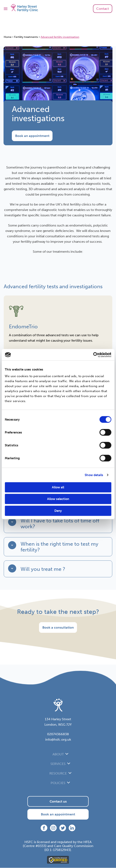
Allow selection (58, 499)
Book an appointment (32, 136)
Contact (103, 9)
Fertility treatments (26, 37)
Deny (58, 511)
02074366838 (58, 734)
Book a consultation (58, 628)
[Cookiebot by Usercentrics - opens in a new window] (93, 355)
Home (8, 37)
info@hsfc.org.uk (58, 740)
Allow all (58, 487)
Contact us (58, 802)
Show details (94, 475)
